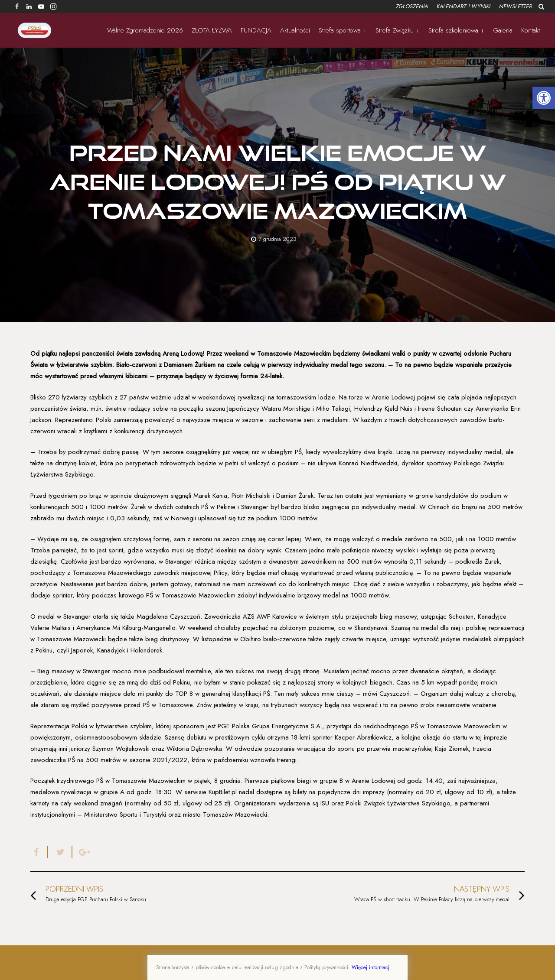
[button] (544, 98)
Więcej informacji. (372, 967)
